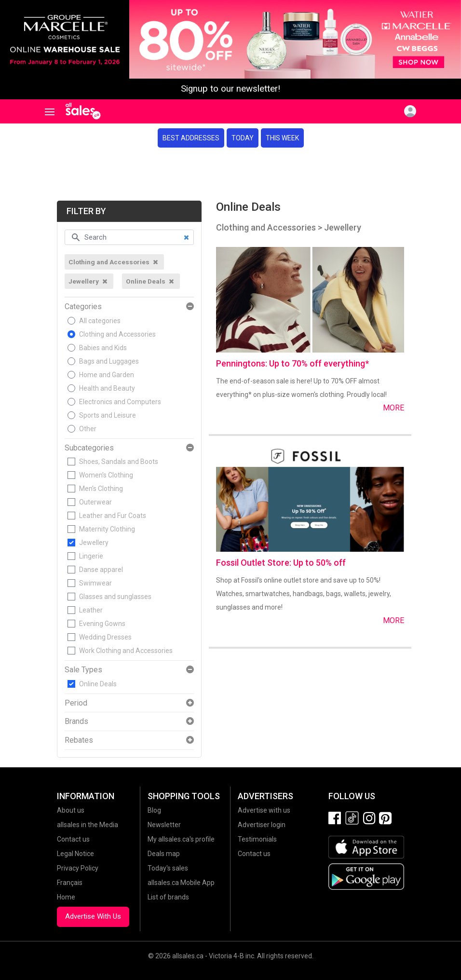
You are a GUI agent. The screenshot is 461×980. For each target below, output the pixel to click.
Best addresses (191, 138)
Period (76, 703)
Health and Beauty (107, 388)
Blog (154, 810)
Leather (91, 610)
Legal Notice (75, 854)
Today (243, 138)
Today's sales (168, 868)
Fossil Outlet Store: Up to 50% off (281, 563)
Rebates (79, 740)
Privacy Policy (78, 868)
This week (282, 138)
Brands (76, 721)
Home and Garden (107, 375)
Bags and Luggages (109, 361)
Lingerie (91, 556)
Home (66, 897)
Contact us (73, 839)
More (393, 408)
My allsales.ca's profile (181, 839)
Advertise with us (264, 810)
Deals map (164, 854)
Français (70, 883)
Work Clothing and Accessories (126, 651)
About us (71, 810)
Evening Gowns (102, 624)
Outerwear (95, 502)
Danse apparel (101, 570)
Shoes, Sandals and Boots (119, 462)
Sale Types (83, 670)
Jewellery (94, 543)
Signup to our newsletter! (230, 89)
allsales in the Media (88, 825)
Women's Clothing (106, 475)
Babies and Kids (103, 348)
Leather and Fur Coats (113, 516)
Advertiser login (262, 825)
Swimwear (95, 583)
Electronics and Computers (120, 402)
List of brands (168, 897)
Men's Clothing (101, 489)
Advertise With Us (93, 916)
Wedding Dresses (105, 637)
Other (88, 429)
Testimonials (257, 839)
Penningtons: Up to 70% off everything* (292, 363)
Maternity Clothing (107, 529)
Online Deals (98, 684)
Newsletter (164, 825)
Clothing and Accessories (117, 334)
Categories (83, 307)
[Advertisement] (230, 174)
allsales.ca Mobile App (181, 883)
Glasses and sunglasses (115, 597)
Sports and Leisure (108, 415)
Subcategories (89, 448)
